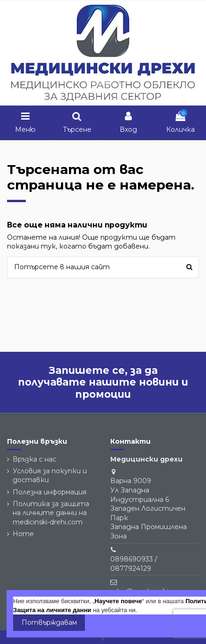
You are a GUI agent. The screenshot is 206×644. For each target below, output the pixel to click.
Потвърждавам (49, 622)
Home (23, 534)
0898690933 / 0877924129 (134, 564)
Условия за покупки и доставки (50, 476)
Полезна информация (50, 492)
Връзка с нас (34, 459)
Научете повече (118, 601)
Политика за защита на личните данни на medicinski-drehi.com (51, 513)
